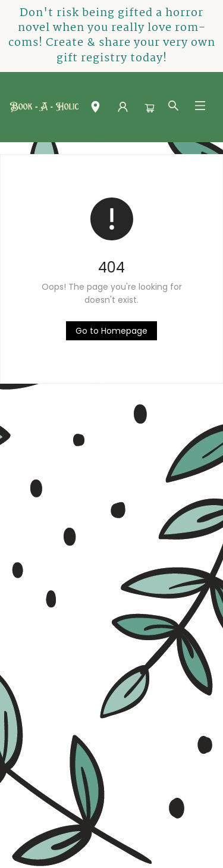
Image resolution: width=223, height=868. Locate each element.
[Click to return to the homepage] (111, 331)
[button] (95, 109)
